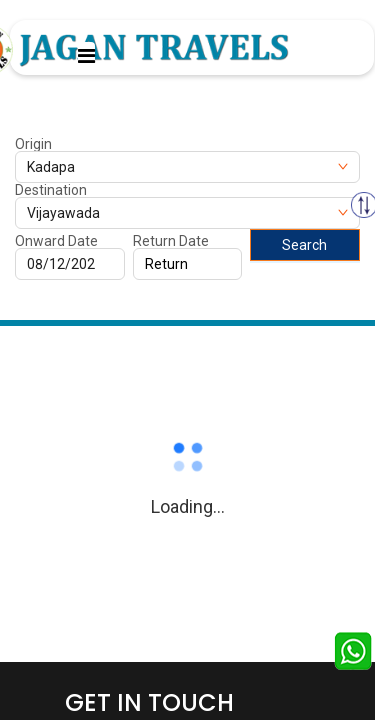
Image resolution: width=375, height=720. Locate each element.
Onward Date (56, 241)
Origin (33, 144)
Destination (51, 190)
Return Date (171, 241)
